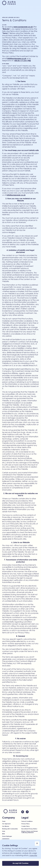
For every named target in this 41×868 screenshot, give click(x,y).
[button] (37, 3)
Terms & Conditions (27, 821)
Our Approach (6, 824)
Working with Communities (10, 829)
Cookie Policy (25, 826)
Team (4, 821)
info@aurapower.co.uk (17, 58)
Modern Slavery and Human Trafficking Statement (30, 832)
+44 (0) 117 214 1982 (22, 61)
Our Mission (6, 826)
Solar (4, 831)
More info (33, 855)
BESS (3, 834)
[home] (9, 3)
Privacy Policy (25, 824)
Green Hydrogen (7, 836)
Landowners (6, 839)
